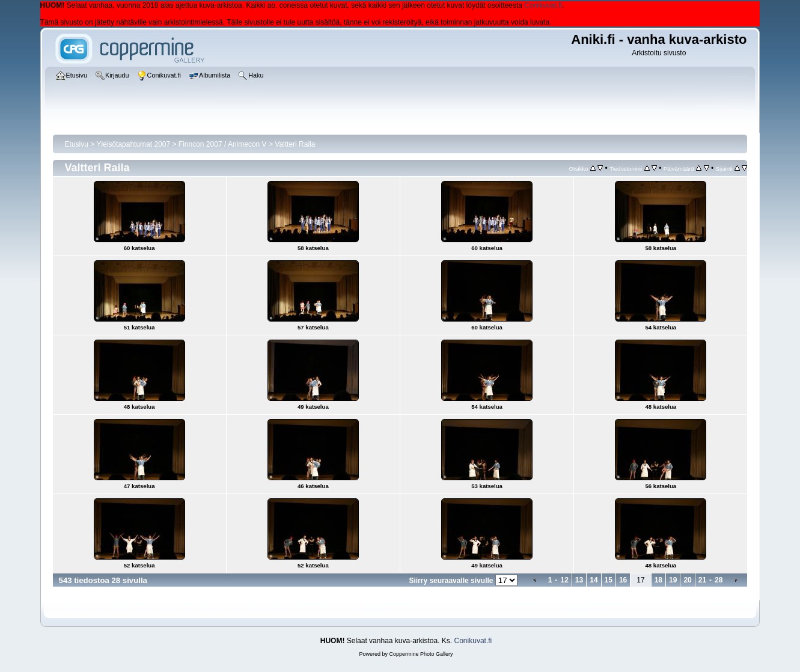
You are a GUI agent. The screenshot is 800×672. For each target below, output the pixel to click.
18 (658, 580)
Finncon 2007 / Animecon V (223, 144)
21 (702, 580)
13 (579, 580)
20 (687, 580)
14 (594, 580)
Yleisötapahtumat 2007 (133, 144)
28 (719, 580)
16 (623, 580)
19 (673, 580)
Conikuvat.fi (543, 5)
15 (609, 580)
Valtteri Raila (295, 144)
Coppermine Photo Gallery (421, 654)
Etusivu (77, 144)
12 (565, 580)
